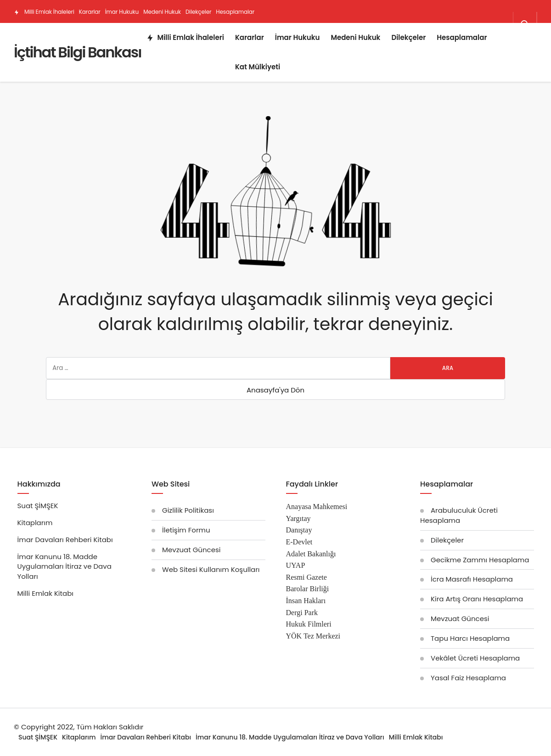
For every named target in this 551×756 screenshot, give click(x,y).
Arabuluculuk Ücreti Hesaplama (459, 515)
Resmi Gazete (306, 577)
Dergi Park (302, 613)
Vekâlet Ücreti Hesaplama (475, 658)
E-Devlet (299, 542)
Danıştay (299, 530)
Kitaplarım (35, 523)
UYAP (296, 565)
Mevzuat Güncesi (191, 550)
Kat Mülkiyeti (96, 35)
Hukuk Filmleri (309, 624)
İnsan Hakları (306, 601)
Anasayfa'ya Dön (275, 390)
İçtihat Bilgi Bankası (77, 52)
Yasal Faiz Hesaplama (468, 678)
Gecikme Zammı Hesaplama (480, 560)
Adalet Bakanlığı (311, 554)
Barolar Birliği (308, 589)
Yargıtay (298, 518)
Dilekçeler (198, 12)
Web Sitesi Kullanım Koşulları (211, 569)
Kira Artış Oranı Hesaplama (477, 599)
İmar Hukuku (122, 12)
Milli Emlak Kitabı (46, 593)
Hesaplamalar (235, 12)
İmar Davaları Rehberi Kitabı (65, 540)
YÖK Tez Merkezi (313, 636)
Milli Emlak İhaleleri (44, 12)
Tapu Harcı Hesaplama (470, 638)
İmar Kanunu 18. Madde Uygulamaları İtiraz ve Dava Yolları (65, 567)
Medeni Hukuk (162, 12)
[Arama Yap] (525, 24)
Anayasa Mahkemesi (317, 507)
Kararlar (90, 12)
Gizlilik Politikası (188, 510)
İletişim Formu (186, 530)
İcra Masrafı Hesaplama (472, 579)
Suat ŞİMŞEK (38, 506)
